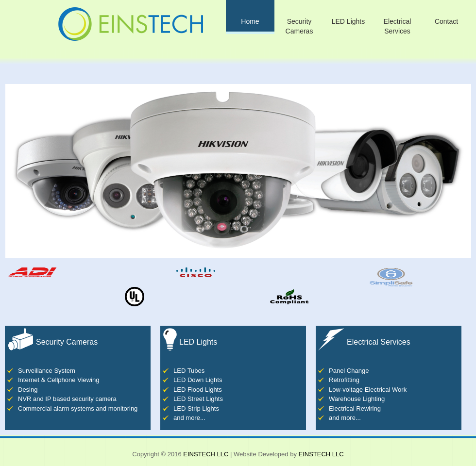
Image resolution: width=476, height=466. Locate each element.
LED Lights (348, 21)
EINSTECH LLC (206, 454)
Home (250, 21)
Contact (446, 21)
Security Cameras (299, 26)
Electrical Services (398, 26)
